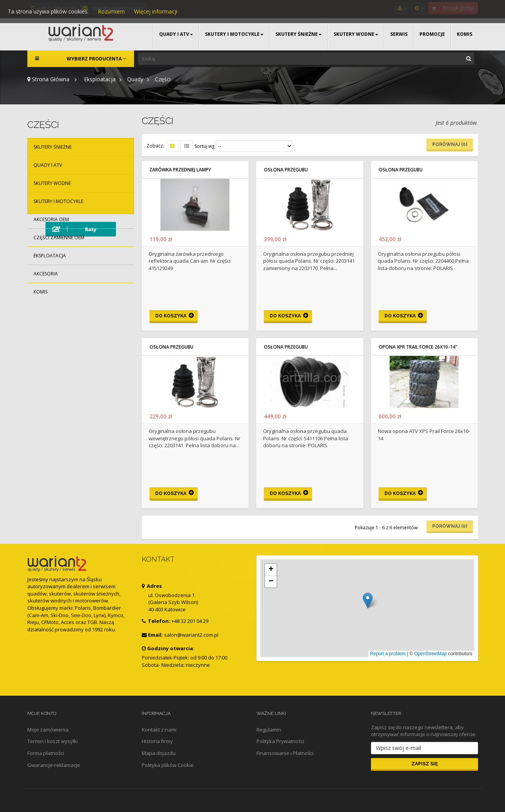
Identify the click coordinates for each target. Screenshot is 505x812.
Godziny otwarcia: (168, 648)
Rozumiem (111, 11)
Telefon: (156, 621)
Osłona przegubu (286, 170)
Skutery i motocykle (58, 201)
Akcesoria (46, 274)
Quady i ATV (48, 165)
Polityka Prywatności (280, 741)
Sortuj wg (205, 146)
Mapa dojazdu (159, 753)
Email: (152, 635)
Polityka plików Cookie (168, 765)
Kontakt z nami (159, 730)
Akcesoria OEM (51, 219)
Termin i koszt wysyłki (53, 741)
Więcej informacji (156, 11)
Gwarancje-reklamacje (54, 765)
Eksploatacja (50, 256)
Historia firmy (157, 741)
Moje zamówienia (48, 730)
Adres (152, 586)
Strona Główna (48, 79)
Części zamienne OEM (59, 237)
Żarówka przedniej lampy (180, 170)
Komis (40, 292)
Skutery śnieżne (53, 147)
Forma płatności (46, 753)
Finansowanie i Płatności (285, 753)
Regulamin (269, 730)
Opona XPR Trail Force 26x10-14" (418, 347)
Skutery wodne (52, 183)
